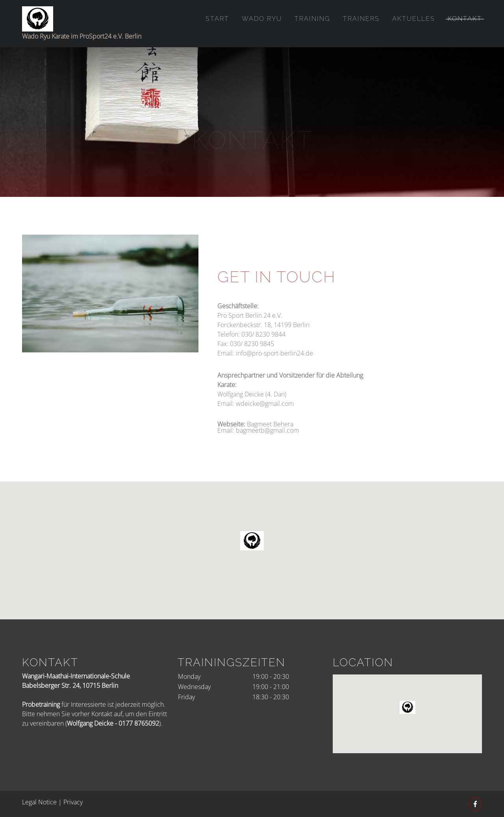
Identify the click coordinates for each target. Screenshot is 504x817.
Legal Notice (39, 802)
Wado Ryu (262, 19)
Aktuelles (414, 19)
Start (217, 19)
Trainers (361, 19)
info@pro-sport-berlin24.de (274, 375)
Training (312, 19)
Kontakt (465, 19)
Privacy (73, 802)
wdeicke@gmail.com (265, 426)
